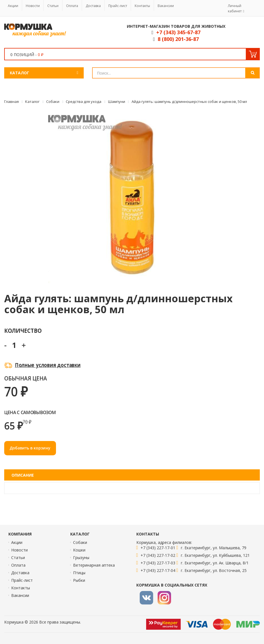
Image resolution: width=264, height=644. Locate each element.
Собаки (80, 542)
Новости (33, 6)
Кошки (79, 550)
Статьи (53, 6)
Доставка (93, 6)
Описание (23, 475)
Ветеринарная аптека (94, 565)
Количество (23, 330)
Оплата (72, 6)
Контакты (142, 6)
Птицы (79, 573)
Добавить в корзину (30, 448)
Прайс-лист (118, 6)
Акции (13, 6)
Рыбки (79, 580)
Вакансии (166, 6)
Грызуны (81, 558)
